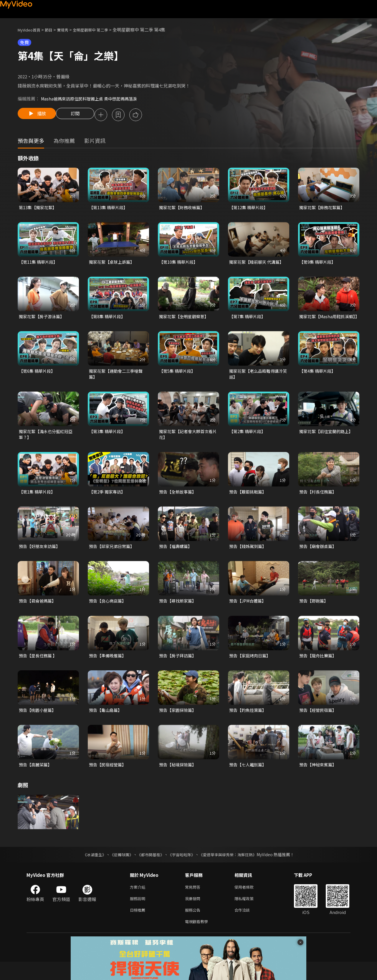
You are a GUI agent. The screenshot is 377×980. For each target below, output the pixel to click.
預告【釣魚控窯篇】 (249, 724)
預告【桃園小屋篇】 (39, 724)
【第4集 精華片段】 (319, 380)
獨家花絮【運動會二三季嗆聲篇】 (118, 383)
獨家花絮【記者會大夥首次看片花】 (188, 445)
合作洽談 (247, 927)
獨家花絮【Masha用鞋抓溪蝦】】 (326, 322)
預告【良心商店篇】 (109, 614)
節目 (53, 30)
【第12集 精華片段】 (250, 208)
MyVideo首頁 (31, 30)
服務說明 (139, 914)
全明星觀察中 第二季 (100, 30)
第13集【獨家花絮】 (39, 208)
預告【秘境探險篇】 (179, 779)
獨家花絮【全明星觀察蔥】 (186, 319)
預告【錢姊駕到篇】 (249, 559)
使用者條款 (249, 902)
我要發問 (194, 914)
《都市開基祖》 (149, 869)
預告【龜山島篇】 (107, 724)
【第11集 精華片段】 (39, 264)
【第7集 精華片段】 (248, 319)
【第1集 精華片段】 (38, 503)
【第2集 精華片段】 (248, 442)
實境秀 (69, 30)
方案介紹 (139, 902)
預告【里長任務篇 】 (39, 669)
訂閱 (80, 115)
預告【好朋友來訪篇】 (41, 559)
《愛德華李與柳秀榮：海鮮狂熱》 (232, 869)
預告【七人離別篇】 (249, 779)
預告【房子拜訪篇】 (179, 669)
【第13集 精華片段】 (109, 208)
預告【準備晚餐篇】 (109, 669)
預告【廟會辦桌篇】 (319, 559)
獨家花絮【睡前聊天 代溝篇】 (258, 264)
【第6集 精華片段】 (38, 380)
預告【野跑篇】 (315, 614)
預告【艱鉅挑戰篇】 (249, 503)
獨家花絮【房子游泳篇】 (43, 319)
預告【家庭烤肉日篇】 (251, 669)
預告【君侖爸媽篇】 (39, 614)
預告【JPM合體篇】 (249, 614)
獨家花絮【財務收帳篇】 (183, 208)
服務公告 (194, 927)
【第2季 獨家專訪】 (108, 503)
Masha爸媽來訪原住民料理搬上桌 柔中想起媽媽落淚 (92, 99)
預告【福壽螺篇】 (177, 559)
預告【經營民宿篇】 (319, 724)
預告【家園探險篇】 (179, 724)
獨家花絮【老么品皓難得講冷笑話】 (258, 383)
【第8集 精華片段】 (108, 319)
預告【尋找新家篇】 (179, 614)
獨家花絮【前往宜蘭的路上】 (328, 442)
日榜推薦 (139, 927)
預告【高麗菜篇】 (37, 779)
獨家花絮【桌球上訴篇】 (113, 264)
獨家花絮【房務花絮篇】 (324, 208)
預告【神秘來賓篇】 (319, 779)
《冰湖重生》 (89, 869)
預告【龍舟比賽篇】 (319, 669)
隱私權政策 (249, 914)
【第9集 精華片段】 (319, 264)
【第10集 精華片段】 (180, 264)
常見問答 (194, 902)
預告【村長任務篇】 (319, 503)
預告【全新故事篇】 (179, 503)
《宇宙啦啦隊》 (182, 869)
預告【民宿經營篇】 (109, 779)
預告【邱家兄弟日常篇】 (113, 559)
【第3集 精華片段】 (108, 442)
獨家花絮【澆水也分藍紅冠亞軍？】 (48, 445)
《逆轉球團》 (118, 869)
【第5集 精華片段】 (178, 380)
